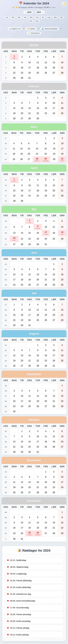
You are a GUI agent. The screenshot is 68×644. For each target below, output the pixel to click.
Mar (19, 17)
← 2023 (28, 12)
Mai (31, 17)
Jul (43, 17)
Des (37, 21)
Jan (7, 17)
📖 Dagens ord (15, 29)
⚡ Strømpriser (34, 33)
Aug (49, 17)
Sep (55, 17)
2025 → (40, 12)
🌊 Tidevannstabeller (50, 29)
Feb (13, 17)
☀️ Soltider (31, 29)
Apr (25, 17)
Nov (31, 21)
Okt (61, 17)
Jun (37, 17)
